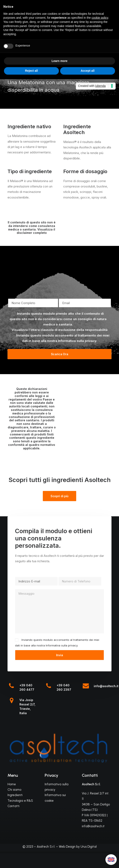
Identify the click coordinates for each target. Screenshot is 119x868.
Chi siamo (14, 790)
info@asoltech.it (106, 686)
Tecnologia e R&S (20, 801)
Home (12, 784)
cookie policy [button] (100, 18)
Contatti (13, 806)
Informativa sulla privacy (77, 341)
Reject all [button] (31, 71)
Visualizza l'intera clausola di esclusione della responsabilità (60, 330)
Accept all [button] (87, 71)
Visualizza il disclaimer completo (36, 231)
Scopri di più (59, 496)
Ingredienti (15, 795)
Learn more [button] (59, 61)
